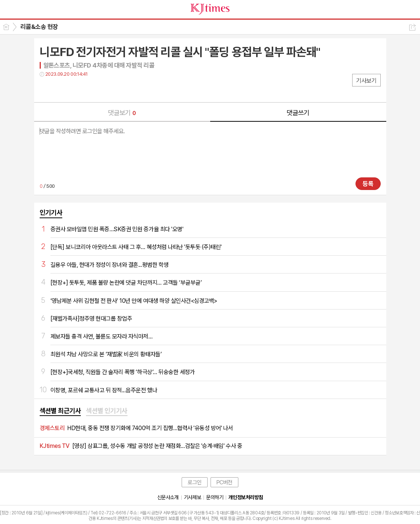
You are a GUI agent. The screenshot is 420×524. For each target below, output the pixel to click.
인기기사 (51, 212)
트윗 (61, 89)
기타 (91, 89)
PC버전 (224, 482)
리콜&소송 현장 (39, 27)
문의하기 (215, 497)
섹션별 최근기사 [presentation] (60, 411)
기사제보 (192, 497)
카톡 (76, 89)
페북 (46, 89)
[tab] (60, 411)
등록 (368, 184)
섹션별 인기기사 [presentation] (107, 411)
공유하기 (412, 27)
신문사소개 (168, 497)
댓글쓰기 (298, 113)
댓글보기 (122, 113)
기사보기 (366, 81)
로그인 (195, 482)
